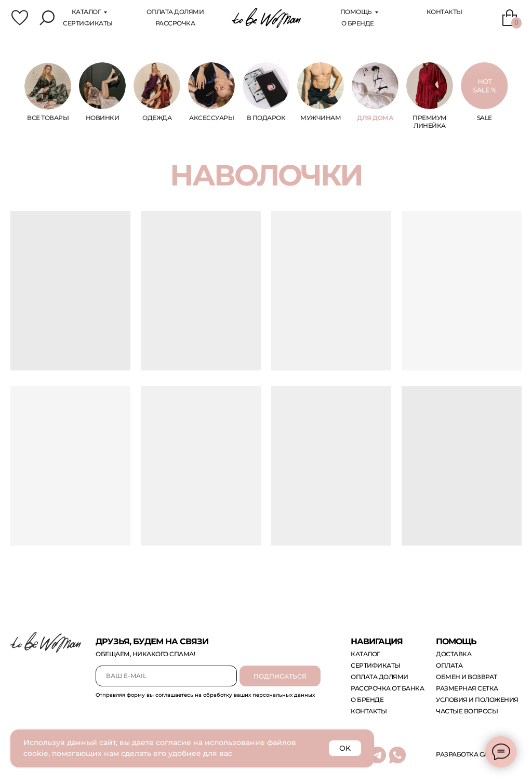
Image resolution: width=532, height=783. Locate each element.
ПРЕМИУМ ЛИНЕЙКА (430, 122)
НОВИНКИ (103, 118)
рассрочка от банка (387, 688)
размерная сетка (467, 688)
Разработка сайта (468, 754)
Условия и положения (477, 700)
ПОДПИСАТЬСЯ (280, 676)
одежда (157, 118)
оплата (449, 665)
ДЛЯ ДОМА (375, 118)
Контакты (444, 12)
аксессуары (211, 118)
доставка (454, 654)
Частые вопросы (467, 711)
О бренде (358, 23)
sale (484, 118)
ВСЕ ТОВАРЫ (48, 118)
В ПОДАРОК (266, 118)
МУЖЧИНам (321, 118)
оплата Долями (175, 12)
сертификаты (88, 23)
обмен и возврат (467, 677)
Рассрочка (175, 23)
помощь (356, 12)
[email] (166, 676)
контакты (369, 711)
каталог (87, 12)
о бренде (367, 700)
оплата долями (380, 677)
